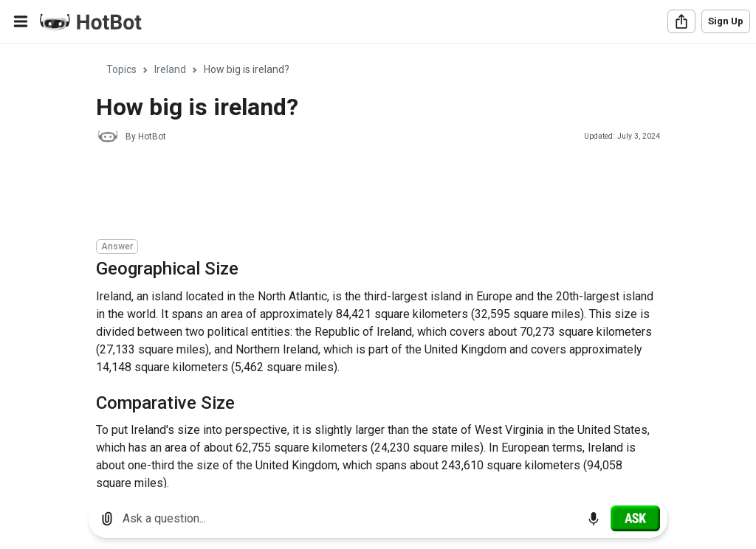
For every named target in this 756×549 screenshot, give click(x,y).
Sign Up (726, 21)
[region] (378, 266)
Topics (121, 69)
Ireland (170, 69)
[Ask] (635, 518)
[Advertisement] (365, 193)
